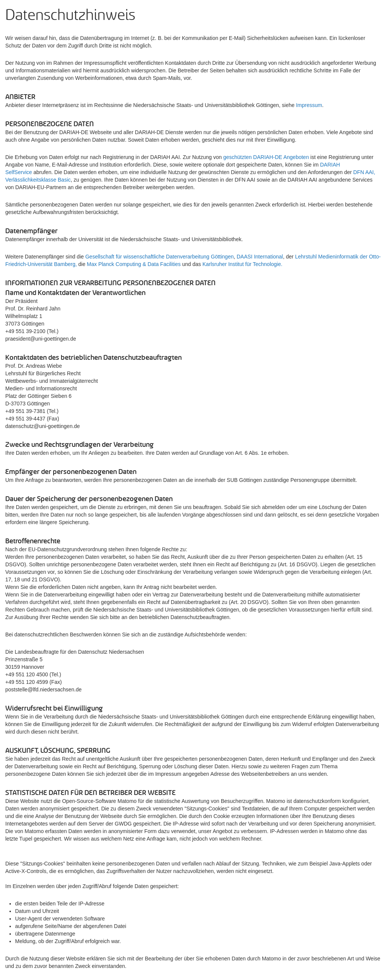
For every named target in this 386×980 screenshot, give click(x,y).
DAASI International (260, 257)
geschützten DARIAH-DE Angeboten (266, 157)
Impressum (309, 105)
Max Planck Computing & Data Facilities (134, 264)
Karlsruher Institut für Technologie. (242, 264)
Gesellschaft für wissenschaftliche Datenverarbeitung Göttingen (159, 257)
